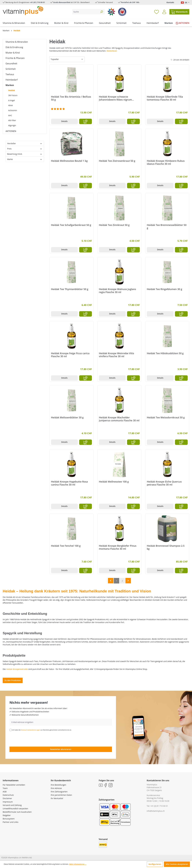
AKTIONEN (11, 131)
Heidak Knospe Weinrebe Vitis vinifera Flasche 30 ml (116, 355)
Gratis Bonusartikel (62, 2)
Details (64, 121)
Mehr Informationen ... (78, 864)
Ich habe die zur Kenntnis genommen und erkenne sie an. (42, 730)
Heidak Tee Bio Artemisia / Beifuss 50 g (71, 98)
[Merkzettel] (157, 12)
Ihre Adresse (56, 788)
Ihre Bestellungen (58, 785)
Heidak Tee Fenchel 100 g (66, 546)
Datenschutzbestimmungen (31, 730)
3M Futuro (13, 95)
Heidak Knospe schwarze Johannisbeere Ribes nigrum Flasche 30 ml (115, 98)
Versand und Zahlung (12, 805)
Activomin (13, 110)
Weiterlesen (112, 51)
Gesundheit (11, 63)
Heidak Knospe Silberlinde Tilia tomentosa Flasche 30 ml (165, 98)
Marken (10, 85)
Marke (25, 159)
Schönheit (11, 69)
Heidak (12, 90)
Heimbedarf (12, 80)
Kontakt (170, 2)
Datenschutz (8, 795)
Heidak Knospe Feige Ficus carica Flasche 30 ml (70, 355)
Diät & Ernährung (14, 47)
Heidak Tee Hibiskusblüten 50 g (165, 353)
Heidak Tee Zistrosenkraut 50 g (117, 161)
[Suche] (85, 12)
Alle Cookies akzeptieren (177, 864)
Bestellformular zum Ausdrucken (17, 812)
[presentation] (30, 739)
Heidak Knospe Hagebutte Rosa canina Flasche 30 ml (69, 483)
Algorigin (12, 125)
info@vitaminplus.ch (156, 811)
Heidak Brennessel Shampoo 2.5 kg (166, 547)
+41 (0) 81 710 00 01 (159, 806)
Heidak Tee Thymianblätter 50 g (70, 289)
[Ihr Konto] (164, 12)
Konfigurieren (155, 864)
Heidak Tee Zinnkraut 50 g (114, 225)
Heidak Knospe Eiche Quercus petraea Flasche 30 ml (164, 483)
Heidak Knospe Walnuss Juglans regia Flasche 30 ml (117, 291)
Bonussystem (9, 819)
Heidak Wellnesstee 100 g (114, 482)
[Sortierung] (67, 59)
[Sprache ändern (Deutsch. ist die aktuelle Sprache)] (185, 3)
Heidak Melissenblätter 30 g (67, 417)
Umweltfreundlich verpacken (15, 809)
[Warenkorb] (179, 12)
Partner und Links (11, 822)
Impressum (8, 802)
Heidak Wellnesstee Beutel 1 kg (69, 161)
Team (5, 788)
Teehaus (10, 74)
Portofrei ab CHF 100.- (130, 2)
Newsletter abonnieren (61, 749)
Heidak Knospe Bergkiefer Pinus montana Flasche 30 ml (118, 547)
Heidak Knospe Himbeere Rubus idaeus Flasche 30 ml (166, 162)
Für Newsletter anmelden (14, 785)
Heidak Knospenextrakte (17, 669)
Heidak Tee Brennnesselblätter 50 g (167, 226)
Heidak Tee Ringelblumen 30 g (164, 289)
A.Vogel (12, 100)
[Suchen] (101, 12)
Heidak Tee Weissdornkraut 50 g (166, 417)
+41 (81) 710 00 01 (37, 2)
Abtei (11, 105)
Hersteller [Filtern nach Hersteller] (25, 143)
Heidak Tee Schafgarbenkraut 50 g (71, 225)
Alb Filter (12, 120)
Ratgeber (7, 815)
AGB (5, 792)
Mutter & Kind (13, 53)
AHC (10, 115)
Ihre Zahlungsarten (59, 792)
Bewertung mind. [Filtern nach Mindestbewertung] (25, 154)
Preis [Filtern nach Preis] (25, 149)
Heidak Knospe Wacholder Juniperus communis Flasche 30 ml (119, 419)
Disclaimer (7, 798)
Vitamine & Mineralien (17, 42)
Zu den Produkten (13, 680)
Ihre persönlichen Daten (61, 795)
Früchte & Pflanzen (15, 58)
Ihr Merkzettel (57, 798)
